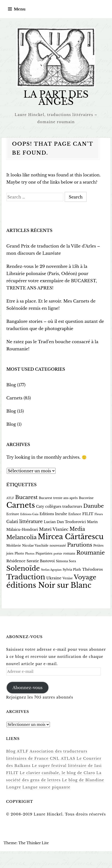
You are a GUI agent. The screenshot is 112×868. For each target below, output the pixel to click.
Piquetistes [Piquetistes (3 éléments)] (44, 553)
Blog (11, 385)
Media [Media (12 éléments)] (77, 529)
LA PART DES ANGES (56, 98)
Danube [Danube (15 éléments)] (93, 506)
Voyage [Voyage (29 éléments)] (85, 577)
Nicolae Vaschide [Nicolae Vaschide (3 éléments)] (35, 546)
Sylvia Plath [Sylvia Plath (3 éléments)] (72, 570)
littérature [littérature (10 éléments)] (31, 521)
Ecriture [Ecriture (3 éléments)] (13, 514)
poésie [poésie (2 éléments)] (58, 554)
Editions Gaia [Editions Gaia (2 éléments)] (29, 514)
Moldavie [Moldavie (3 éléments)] (14, 546)
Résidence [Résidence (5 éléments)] (16, 561)
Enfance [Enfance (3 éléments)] (75, 514)
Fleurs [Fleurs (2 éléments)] (99, 514)
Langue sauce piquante (29, 787)
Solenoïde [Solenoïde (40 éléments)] (23, 568)
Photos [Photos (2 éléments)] (30, 554)
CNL (32, 758)
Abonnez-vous (27, 687)
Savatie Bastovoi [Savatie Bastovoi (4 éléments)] (41, 561)
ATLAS (45, 758)
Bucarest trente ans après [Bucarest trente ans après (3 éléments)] (58, 498)
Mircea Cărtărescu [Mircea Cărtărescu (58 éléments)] (71, 537)
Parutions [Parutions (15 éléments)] (80, 545)
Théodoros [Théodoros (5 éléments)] (93, 569)
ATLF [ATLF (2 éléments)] (10, 498)
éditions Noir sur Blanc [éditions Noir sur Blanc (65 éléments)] (49, 585)
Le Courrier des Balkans (77, 758)
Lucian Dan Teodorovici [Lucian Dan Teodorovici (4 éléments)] (65, 522)
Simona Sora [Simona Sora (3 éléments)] (66, 561)
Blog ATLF (17, 751)
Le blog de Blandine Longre (65, 780)
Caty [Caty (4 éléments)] (40, 507)
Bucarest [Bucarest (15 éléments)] (26, 497)
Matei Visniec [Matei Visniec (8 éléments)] (54, 529)
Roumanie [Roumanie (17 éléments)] (90, 553)
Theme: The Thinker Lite (26, 842)
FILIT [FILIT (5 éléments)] (88, 514)
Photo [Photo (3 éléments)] (19, 553)
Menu (20, 9)
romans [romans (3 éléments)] (69, 553)
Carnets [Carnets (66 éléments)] (21, 505)
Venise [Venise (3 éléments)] (68, 578)
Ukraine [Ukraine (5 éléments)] (54, 578)
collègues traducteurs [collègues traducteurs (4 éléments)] (64, 507)
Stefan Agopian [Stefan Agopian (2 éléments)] (51, 570)
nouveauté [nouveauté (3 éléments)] (58, 546)
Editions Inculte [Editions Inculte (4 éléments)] (53, 514)
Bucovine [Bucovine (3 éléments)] (86, 498)
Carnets (14, 398)
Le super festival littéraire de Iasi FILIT (47, 765)
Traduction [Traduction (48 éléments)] (26, 577)
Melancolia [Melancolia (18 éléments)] (22, 537)
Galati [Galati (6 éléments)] (12, 522)
